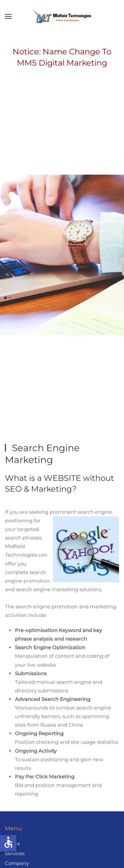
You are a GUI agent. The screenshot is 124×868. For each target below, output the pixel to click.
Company (16, 863)
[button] (8, 16)
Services (14, 853)
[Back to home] (62, 16)
